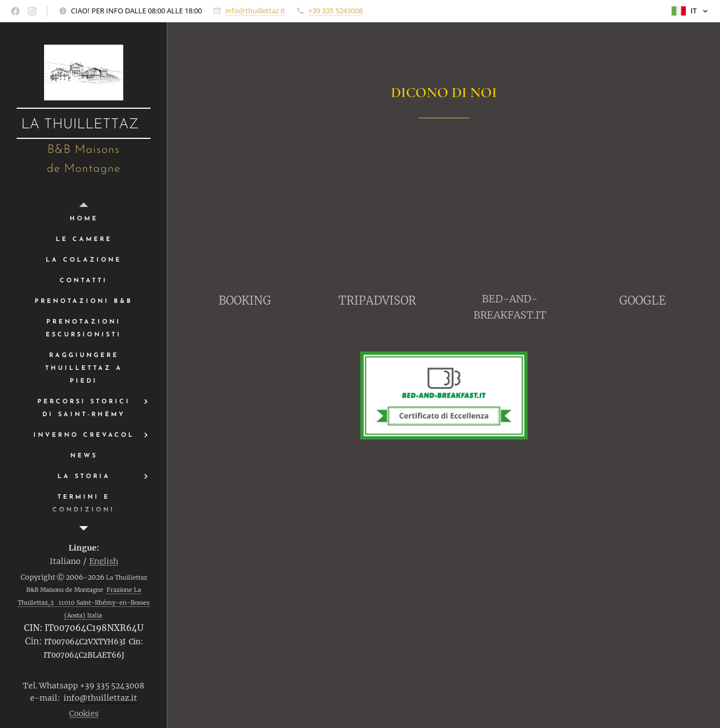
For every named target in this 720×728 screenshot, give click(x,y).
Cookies (84, 713)
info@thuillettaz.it (255, 11)
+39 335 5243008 (335, 11)
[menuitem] (84, 219)
